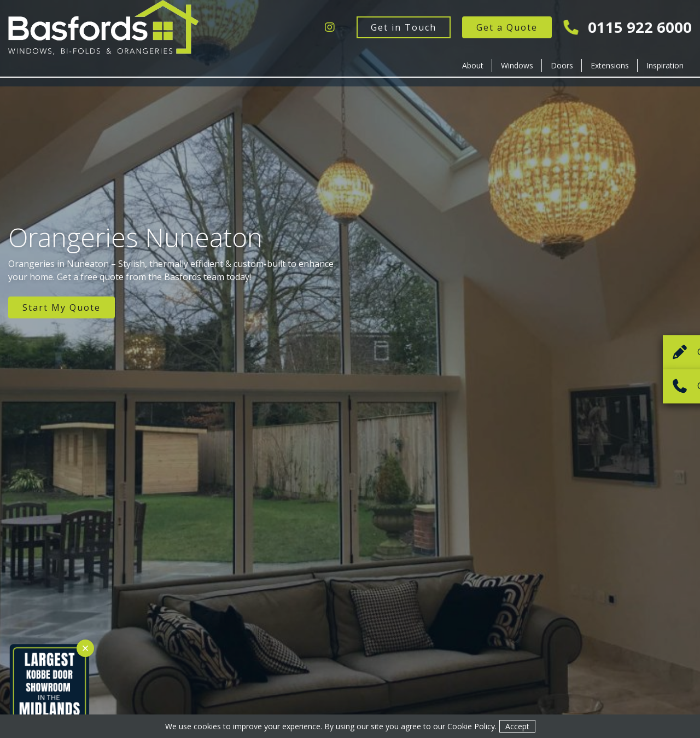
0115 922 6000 (628, 28)
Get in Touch (404, 27)
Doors (562, 65)
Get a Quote (507, 27)
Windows (517, 65)
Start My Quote (62, 307)
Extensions (610, 65)
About (473, 65)
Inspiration (665, 65)
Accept (517, 726)
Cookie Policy (471, 726)
